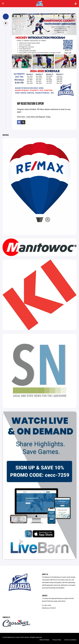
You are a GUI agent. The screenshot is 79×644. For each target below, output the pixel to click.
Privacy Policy (57, 640)
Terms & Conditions (70, 640)
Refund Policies (44, 640)
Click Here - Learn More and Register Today (35, 117)
